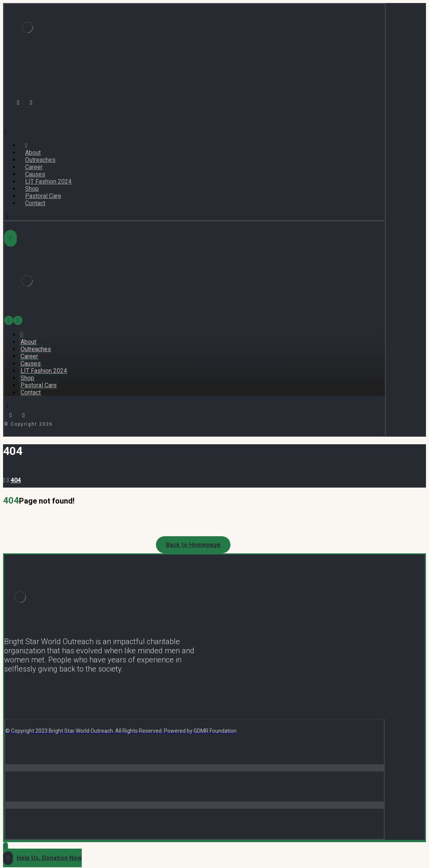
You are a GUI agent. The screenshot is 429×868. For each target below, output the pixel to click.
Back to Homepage (193, 545)
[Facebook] (18, 103)
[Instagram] (31, 103)
